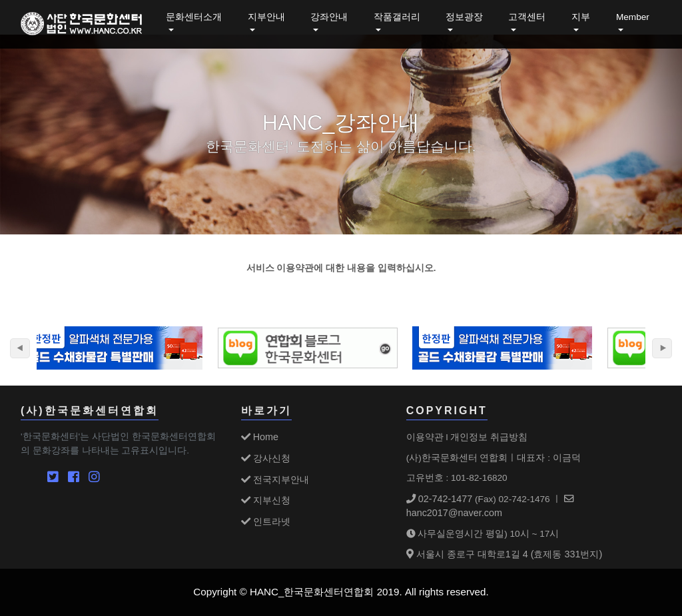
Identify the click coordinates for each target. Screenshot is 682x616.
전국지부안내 (275, 479)
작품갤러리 (397, 17)
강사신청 (266, 458)
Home (260, 437)
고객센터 (527, 17)
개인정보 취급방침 (489, 437)
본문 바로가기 (0, 0)
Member (633, 17)
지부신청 (266, 500)
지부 (581, 17)
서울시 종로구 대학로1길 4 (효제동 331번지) (505, 554)
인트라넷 (266, 521)
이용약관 (425, 437)
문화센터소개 (194, 17)
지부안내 (266, 17)
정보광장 (464, 17)
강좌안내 (329, 17)
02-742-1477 (440, 499)
